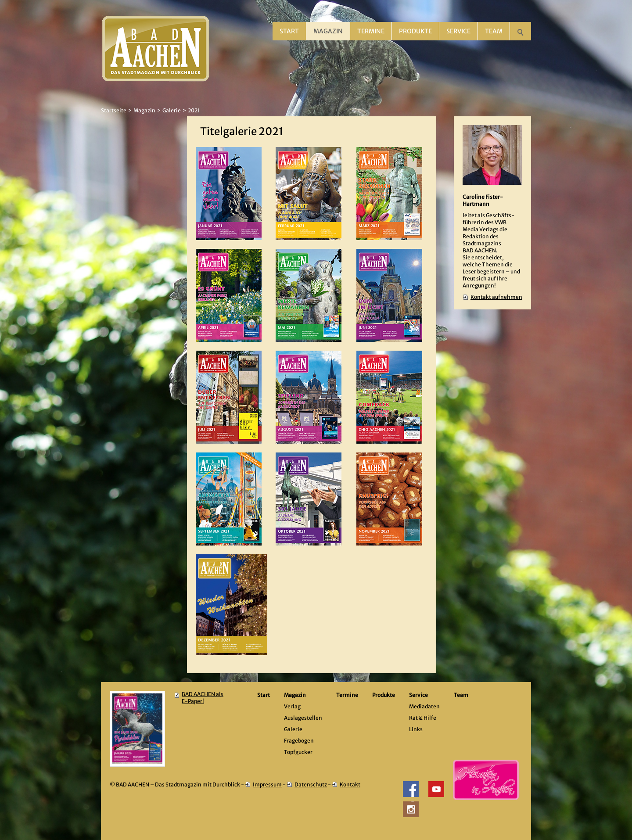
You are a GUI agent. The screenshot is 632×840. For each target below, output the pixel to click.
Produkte (415, 31)
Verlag (292, 706)
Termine (371, 31)
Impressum (267, 784)
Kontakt (350, 784)
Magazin (328, 31)
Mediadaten (424, 706)
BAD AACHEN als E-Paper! (203, 698)
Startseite (114, 110)
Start (289, 31)
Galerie (172, 110)
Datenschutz (311, 784)
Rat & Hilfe (423, 718)
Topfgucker (298, 752)
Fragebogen (299, 741)
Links (416, 729)
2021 (194, 110)
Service (458, 31)
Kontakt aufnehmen (496, 297)
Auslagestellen (303, 718)
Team (494, 31)
